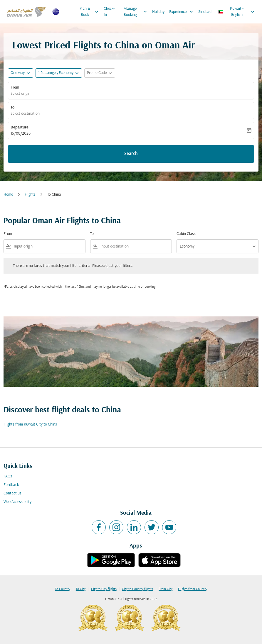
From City (166, 589)
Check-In (109, 12)
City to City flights (104, 589)
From (15, 88)
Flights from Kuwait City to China (30, 424)
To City (81, 589)
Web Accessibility (17, 502)
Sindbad (205, 12)
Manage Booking (137, 12)
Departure (20, 127)
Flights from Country (193, 589)
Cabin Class (186, 234)
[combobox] (48, 246)
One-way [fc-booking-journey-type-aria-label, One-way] (18, 73)
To (12, 107)
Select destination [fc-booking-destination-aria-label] (25, 114)
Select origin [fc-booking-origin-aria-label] (20, 94)
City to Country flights (137, 589)
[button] (59, 73)
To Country (63, 589)
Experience (183, 12)
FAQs (8, 476)
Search (131, 154)
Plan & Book (90, 12)
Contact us (12, 493)
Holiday (158, 12)
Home (8, 195)
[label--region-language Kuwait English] (237, 12)
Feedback (11, 485)
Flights (30, 195)
